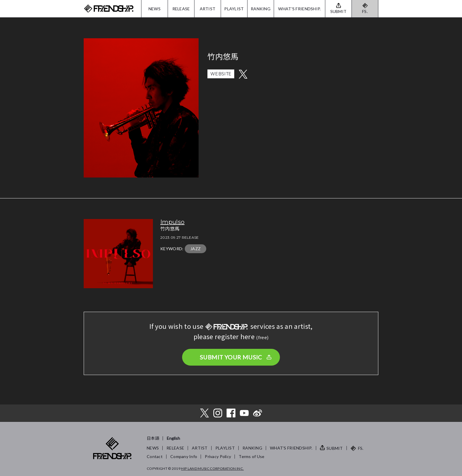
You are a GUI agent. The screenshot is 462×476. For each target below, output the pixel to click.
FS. (365, 11)
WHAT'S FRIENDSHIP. (299, 9)
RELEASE (181, 9)
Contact (155, 456)
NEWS (155, 9)
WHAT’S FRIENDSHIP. (291, 448)
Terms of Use (251, 456)
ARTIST (208, 9)
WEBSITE (221, 74)
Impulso (172, 222)
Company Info (184, 456)
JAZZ (195, 249)
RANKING (261, 9)
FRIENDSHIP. (109, 9)
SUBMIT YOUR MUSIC (231, 357)
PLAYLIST (234, 9)
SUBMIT (335, 448)
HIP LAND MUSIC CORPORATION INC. (212, 468)
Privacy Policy (218, 456)
